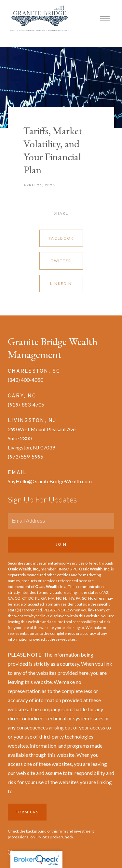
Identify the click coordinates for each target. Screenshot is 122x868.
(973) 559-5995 (26, 456)
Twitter (61, 261)
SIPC (74, 569)
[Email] (61, 521)
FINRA (62, 569)
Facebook (61, 238)
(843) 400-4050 (26, 380)
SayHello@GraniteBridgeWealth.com (50, 481)
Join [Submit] (61, 544)
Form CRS (27, 812)
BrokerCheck (61, 837)
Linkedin (61, 283)
